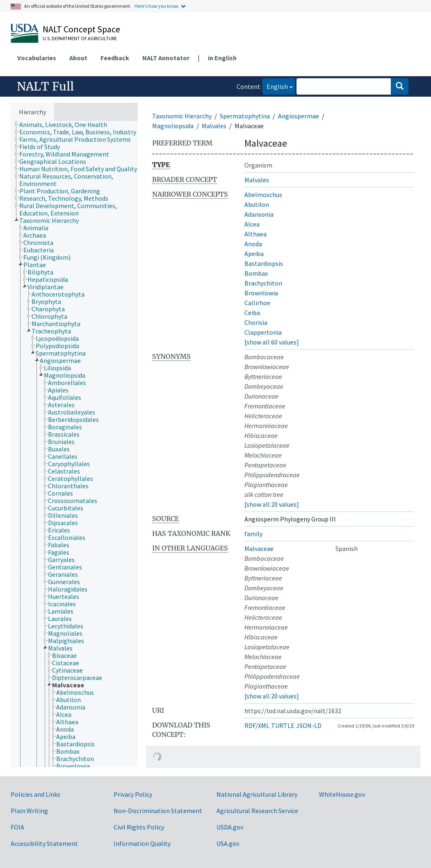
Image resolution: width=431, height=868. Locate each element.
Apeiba (254, 254)
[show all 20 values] (272, 504)
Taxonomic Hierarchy (182, 116)
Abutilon (257, 204)
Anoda (253, 244)
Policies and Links (35, 794)
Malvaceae (259, 548)
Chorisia (256, 322)
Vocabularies (37, 58)
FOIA (17, 827)
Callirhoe (257, 303)
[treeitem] (67, 125)
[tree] (74, 444)
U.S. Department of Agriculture (80, 38)
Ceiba (252, 313)
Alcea (252, 224)
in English (222, 58)
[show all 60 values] (272, 342)
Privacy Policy (133, 794)
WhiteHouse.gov (342, 794)
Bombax (256, 273)
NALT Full (45, 86)
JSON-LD (309, 725)
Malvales (214, 126)
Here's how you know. (157, 6)
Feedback (115, 58)
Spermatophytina (245, 116)
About (78, 58)
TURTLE (283, 725)
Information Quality (142, 843)
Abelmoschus (263, 195)
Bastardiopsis (264, 263)
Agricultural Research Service (257, 811)
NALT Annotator (166, 58)
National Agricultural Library (257, 794)
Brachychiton (263, 283)
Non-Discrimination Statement (158, 811)
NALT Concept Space (81, 29)
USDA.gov (230, 827)
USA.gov (228, 843)
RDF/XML (257, 725)
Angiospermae (299, 116)
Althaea (255, 234)
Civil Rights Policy (139, 827)
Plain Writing (29, 811)
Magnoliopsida (173, 126)
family (253, 534)
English (275, 86)
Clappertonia (263, 332)
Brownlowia (261, 293)
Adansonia (259, 214)
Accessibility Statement (44, 843)
